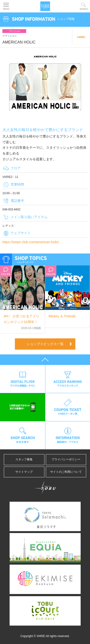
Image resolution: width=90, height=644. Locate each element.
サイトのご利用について (66, 472)
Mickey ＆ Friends (62, 316)
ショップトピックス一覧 (45, 344)
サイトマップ (24, 472)
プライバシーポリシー (67, 459)
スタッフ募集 (24, 459)
